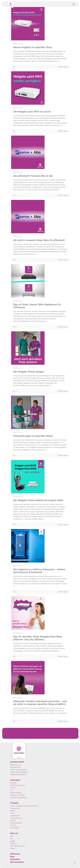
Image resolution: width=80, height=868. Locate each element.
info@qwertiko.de (20, 775)
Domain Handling (16, 793)
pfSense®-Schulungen (18, 795)
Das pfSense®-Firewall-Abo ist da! (33, 176)
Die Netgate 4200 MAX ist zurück (32, 111)
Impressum (14, 843)
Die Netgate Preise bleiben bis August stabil (38, 500)
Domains (13, 825)
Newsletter (15, 859)
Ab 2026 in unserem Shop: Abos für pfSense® (39, 240)
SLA (12, 790)
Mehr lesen (64, 67)
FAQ (12, 839)
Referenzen (15, 854)
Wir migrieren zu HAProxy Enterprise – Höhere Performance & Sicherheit (39, 571)
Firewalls (13, 788)
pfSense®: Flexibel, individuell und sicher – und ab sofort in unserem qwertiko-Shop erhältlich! (40, 703)
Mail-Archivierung (16, 823)
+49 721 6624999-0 (21, 770)
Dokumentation (17, 862)
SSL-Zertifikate (15, 828)
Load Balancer (15, 816)
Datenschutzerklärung (17, 846)
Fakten (12, 848)
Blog (12, 857)
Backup (13, 811)
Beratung (13, 783)
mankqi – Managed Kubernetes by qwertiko (24, 806)
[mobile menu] (74, 4)
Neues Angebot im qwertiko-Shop (33, 47)
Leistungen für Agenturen (19, 798)
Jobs (12, 836)
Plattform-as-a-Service (17, 785)
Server (12, 813)
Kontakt (13, 841)
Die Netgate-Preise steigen (29, 372)
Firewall (13, 820)
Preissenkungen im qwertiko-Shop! (33, 436)
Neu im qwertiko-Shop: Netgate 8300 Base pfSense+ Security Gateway (38, 638)
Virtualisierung (15, 808)
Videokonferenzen (16, 818)
